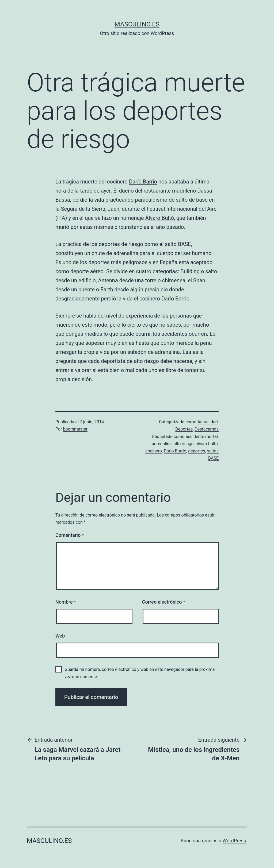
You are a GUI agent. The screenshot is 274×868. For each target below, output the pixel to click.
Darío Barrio (143, 182)
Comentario (70, 535)
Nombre (66, 602)
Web (60, 636)
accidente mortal (202, 437)
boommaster (75, 429)
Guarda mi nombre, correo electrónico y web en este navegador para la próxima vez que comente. (140, 673)
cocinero (153, 451)
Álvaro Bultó (160, 218)
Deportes (184, 429)
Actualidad (208, 422)
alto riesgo (184, 444)
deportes (110, 244)
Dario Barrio (175, 451)
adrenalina (162, 444)
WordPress (234, 841)
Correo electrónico (164, 602)
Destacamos (207, 429)
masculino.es (137, 24)
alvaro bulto (207, 444)
